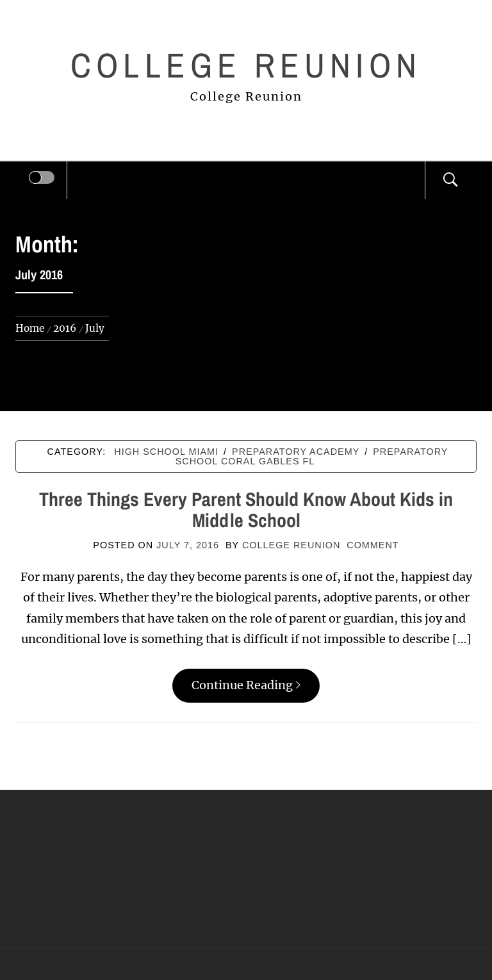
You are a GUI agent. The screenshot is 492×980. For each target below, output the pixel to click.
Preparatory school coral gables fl (312, 456)
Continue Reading (246, 685)
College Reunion (246, 65)
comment (373, 545)
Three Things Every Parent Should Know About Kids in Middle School (246, 510)
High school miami (166, 452)
